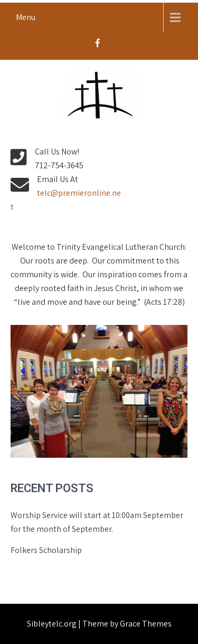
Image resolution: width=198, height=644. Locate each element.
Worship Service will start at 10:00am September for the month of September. (97, 522)
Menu (26, 17)
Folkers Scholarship (46, 550)
